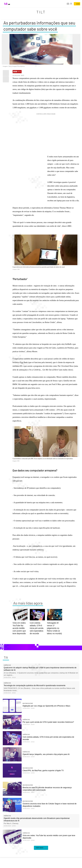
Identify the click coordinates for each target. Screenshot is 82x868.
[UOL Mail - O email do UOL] (68, 4)
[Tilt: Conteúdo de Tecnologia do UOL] (6, 4)
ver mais (41, 848)
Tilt (41, 12)
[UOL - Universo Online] (9, 4)
